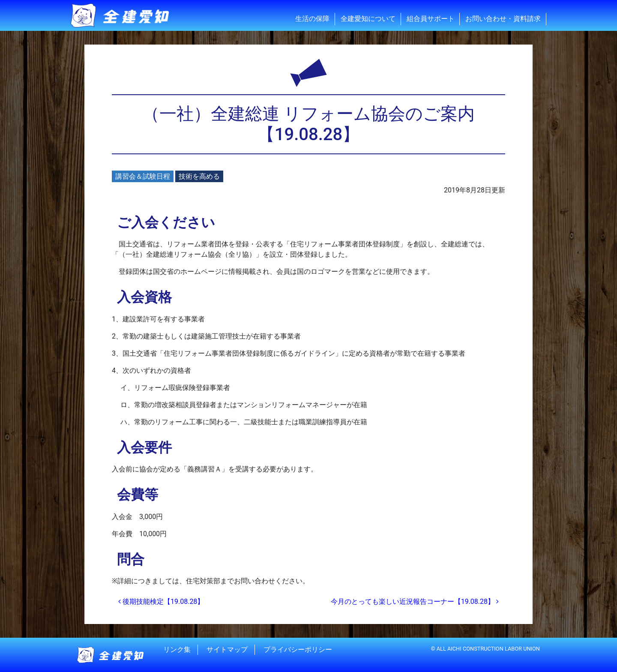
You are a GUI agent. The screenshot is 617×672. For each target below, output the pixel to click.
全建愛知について (368, 19)
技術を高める (199, 176)
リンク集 (177, 649)
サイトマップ (227, 649)
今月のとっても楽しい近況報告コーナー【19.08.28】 (415, 601)
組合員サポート (431, 19)
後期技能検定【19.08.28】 (161, 601)
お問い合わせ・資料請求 (503, 19)
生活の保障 (312, 19)
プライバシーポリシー (298, 649)
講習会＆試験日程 (143, 176)
